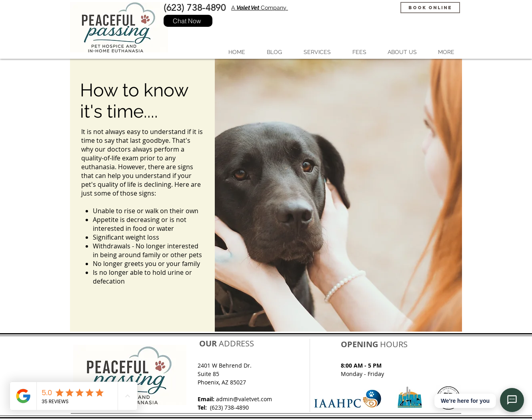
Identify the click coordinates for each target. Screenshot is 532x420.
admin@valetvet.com (244, 399)
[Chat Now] (188, 21)
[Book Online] (430, 8)
